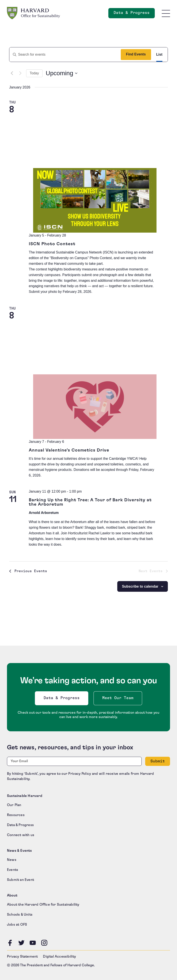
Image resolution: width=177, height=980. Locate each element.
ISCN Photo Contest (52, 244)
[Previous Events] (12, 73)
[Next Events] (20, 73)
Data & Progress (63, 699)
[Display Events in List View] (159, 55)
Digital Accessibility (59, 957)
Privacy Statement (22, 957)
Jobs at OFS (17, 925)
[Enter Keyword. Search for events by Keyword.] (63, 55)
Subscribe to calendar (140, 586)
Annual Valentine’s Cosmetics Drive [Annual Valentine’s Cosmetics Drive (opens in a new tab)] (69, 450)
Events (13, 870)
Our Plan (14, 805)
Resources (16, 815)
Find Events (136, 54)
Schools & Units (20, 915)
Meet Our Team (118, 698)
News (12, 860)
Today (34, 73)
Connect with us (21, 835)
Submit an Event (20, 880)
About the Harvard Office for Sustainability (43, 905)
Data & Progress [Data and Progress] (134, 14)
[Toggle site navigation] (166, 13)
